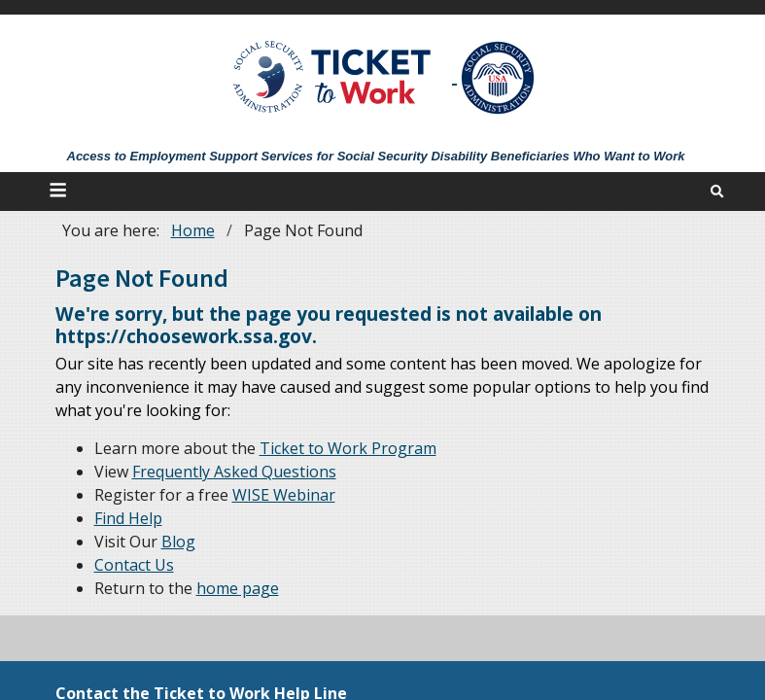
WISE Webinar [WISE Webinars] (284, 495)
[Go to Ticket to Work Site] (333, 75)
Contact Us (134, 565)
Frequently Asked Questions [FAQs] (234, 472)
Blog (178, 542)
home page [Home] (238, 588)
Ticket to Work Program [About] (348, 448)
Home (193, 230)
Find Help (128, 518)
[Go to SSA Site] (499, 78)
